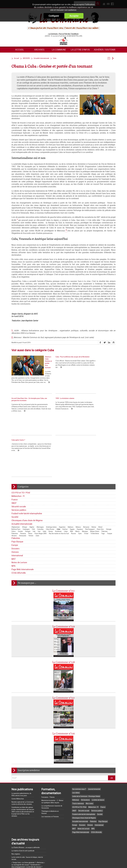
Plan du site (93, 864)
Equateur (80, 495)
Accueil (20, 50)
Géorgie (109, 495)
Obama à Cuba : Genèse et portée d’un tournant (27, 376)
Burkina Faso (16, 495)
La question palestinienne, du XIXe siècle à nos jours (21, 761)
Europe (15, 511)
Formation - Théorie (48, 763)
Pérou (30, 500)
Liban (66, 498)
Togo (103, 500)
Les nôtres (76, 759)
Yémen (31, 502)
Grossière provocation (19, 842)
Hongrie (28, 498)
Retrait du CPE (16, 850)
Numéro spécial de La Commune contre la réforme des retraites (22, 769)
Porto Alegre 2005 (41, 500)
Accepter (74, 16)
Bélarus (78, 493)
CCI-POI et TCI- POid (21, 459)
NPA (13, 532)
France (15, 466)
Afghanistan (16, 493)
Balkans (71, 493)
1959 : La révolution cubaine (21, 402)
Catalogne (26, 495)
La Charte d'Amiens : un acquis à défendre (26, 814)
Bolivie (94, 493)
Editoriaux (76, 766)
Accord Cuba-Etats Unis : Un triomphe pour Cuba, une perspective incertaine (97, 358)
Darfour (65, 495)
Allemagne (40, 493)
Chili (33, 495)
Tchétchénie (95, 500)
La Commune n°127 (63, 664)
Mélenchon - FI (18, 462)
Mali (72, 498)
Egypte (72, 495)
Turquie (110, 500)
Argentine (62, 493)
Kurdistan (58, 498)
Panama (23, 500)
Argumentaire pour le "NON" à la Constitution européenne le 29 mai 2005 (26, 846)
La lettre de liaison (98, 766)
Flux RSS (66, 864)
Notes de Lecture (19, 529)
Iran (39, 498)
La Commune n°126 (64, 700)
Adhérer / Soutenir (105, 50)
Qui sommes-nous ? (79, 755)
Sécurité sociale (19, 473)
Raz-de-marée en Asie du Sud (59, 500)
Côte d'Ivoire (50, 495)
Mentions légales (79, 864)
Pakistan (105, 498)
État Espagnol (90, 495)
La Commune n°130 (63, 557)
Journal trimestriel (94, 755)
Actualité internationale (22, 490)
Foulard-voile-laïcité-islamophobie (27, 480)
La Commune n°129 (64, 593)
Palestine (15, 500)
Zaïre (37, 502)
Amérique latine (51, 493)
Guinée (20, 498)
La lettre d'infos (80, 50)
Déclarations (85, 766)
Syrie (80, 500)
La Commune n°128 (63, 628)
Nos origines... (16, 820)
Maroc (77, 498)
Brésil (100, 493)
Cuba (58, 495)
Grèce (14, 498)
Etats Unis (100, 495)
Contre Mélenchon (18, 765)
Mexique (85, 498)
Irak (34, 498)
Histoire (15, 518)
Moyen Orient (95, 498)
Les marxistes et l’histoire (50, 783)
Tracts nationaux (78, 770)
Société (15, 483)
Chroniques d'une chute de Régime (27, 487)
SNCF (14, 469)
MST (14, 525)
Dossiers (15, 515)
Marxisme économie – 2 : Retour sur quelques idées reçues (52, 768)
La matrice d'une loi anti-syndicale (23, 817)
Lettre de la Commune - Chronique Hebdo (86, 763)
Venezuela (23, 502)
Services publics (19, 476)
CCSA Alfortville (19, 539)
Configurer (54, 16)
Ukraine (14, 502)
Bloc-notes (90, 770)
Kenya (51, 498)
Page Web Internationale (23, 536)
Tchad (86, 500)
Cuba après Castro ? (54, 402)
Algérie (32, 493)
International (17, 522)
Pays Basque (17, 508)
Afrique (25, 493)
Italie (44, 498)
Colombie (40, 495)
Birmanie (86, 493)
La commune (59, 50)
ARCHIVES (39, 50)
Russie (73, 500)
